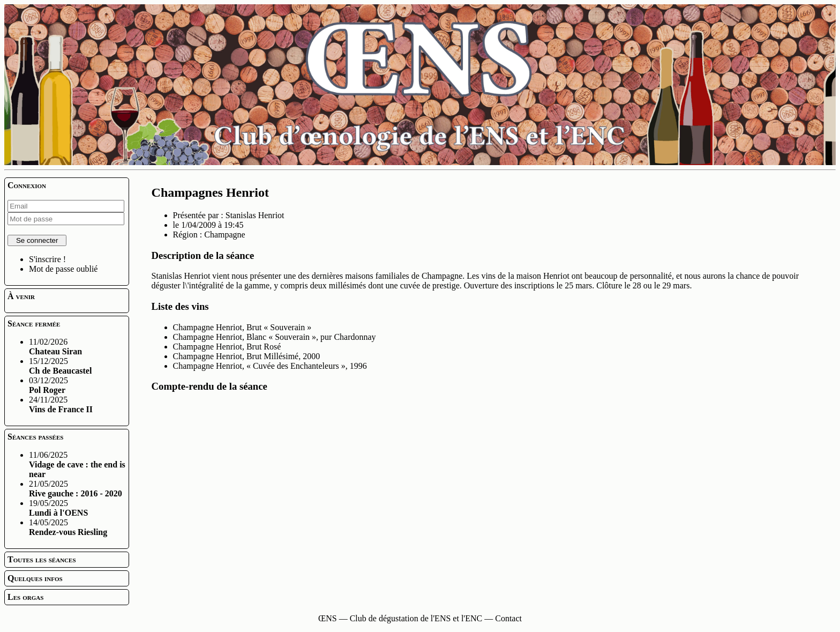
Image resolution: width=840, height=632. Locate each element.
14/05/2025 (68, 527)
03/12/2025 (48, 385)
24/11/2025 (61, 404)
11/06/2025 (77, 464)
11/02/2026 (55, 347)
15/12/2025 (60, 366)
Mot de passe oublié (63, 269)
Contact (508, 618)
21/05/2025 (76, 489)
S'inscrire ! (47, 259)
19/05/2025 (58, 508)
